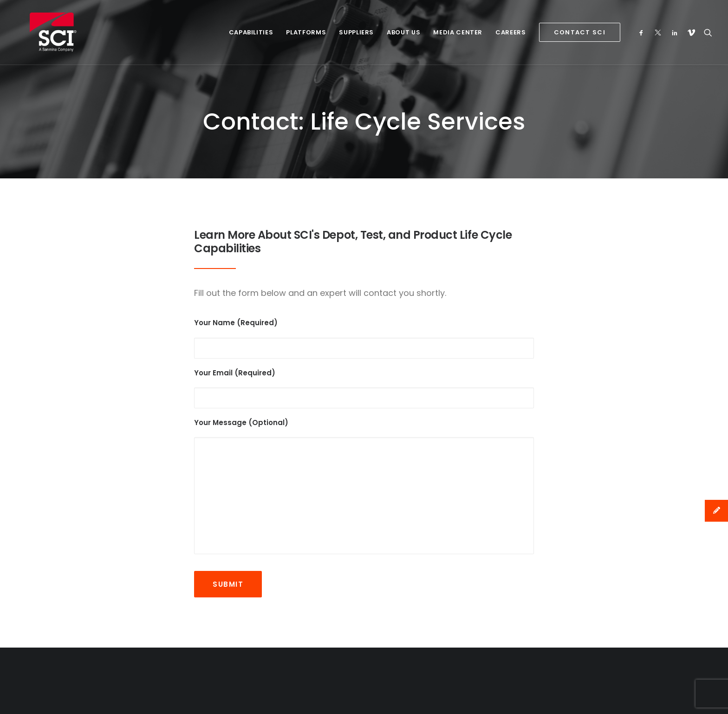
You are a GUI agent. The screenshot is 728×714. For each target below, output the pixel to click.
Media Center (458, 32)
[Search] (706, 32)
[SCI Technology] (39, 32)
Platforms (306, 32)
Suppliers (356, 32)
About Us (403, 32)
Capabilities (251, 32)
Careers (511, 32)
